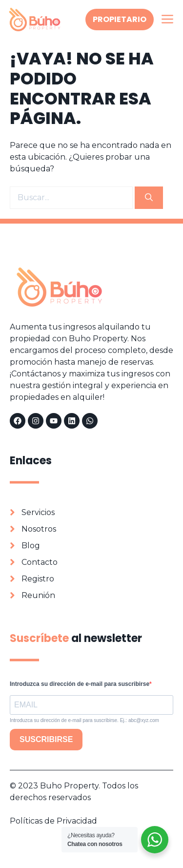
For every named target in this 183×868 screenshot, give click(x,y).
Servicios (38, 512)
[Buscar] (149, 198)
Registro (38, 579)
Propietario (120, 19)
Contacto (40, 562)
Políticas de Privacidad (53, 821)
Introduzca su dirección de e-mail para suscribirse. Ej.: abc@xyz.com (84, 720)
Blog (31, 546)
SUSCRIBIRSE (46, 739)
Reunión (38, 595)
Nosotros (39, 529)
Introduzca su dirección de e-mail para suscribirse (80, 684)
